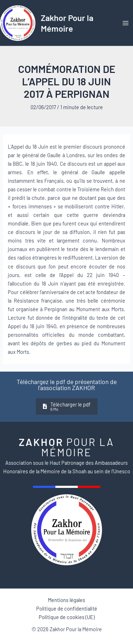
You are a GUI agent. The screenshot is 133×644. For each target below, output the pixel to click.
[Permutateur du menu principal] (126, 23)
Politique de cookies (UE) (67, 617)
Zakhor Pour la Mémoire (67, 23)
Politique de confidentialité (67, 608)
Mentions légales (66, 600)
